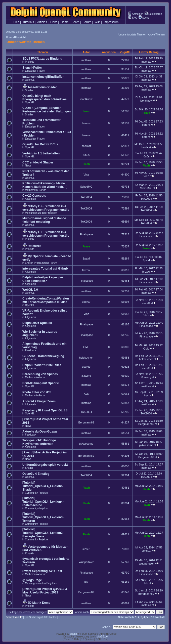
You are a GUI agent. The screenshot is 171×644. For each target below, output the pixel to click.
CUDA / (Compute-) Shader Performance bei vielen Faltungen (47, 110)
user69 (86, 302)
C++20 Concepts (34, 196)
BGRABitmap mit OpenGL (41, 383)
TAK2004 (86, 197)
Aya (86, 394)
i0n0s (86, 155)
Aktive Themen (156, 35)
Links (54, 22)
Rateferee (35, 246)
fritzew (86, 270)
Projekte (30, 62)
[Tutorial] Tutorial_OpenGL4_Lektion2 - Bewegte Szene (43, 533)
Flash (86, 164)
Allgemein (30, 199)
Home (65, 22)
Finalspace (86, 234)
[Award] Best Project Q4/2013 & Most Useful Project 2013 (45, 591)
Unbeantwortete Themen (132, 35)
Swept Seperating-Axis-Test (42, 571)
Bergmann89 (86, 422)
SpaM (86, 259)
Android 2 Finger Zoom (39, 401)
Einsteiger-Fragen (35, 71)
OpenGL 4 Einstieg (36, 474)
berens (86, 123)
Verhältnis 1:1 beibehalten (41, 153)
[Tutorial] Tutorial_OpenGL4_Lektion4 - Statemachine (43, 502)
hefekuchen (86, 358)
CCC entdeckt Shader (38, 162)
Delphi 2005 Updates (37, 323)
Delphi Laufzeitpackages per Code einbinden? (43, 279)
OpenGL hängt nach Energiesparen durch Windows (45, 98)
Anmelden (136, 14)
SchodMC (86, 187)
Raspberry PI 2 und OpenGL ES (45, 410)
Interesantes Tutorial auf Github (45, 269)
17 (153, 617)
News (28, 166)
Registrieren (153, 14)
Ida (86, 582)
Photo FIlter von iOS (37, 392)
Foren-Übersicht (16, 37)
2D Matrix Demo (39, 603)
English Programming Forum (41, 263)
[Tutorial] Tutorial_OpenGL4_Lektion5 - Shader (43, 486)
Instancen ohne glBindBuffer (43, 77)
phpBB (74, 634)
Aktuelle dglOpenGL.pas (40, 432)
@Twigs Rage (32, 580)
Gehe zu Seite (126, 617)
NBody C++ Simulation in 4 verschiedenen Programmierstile (46, 208)
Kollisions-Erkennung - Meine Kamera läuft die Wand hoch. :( (45, 185)
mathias (86, 60)
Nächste (160, 617)
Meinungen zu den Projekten (41, 213)
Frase (86, 111)
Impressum (111, 22)
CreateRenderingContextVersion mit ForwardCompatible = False (46, 300)
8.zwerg (86, 376)
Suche (144, 18)
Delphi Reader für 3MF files (42, 365)
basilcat (86, 146)
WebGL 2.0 (30, 290)
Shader (29, 90)
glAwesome (86, 444)
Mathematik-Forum (36, 190)
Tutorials (28, 22)
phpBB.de (102, 637)
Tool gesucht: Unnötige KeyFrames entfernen (39, 442)
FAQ (133, 18)
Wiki (97, 22)
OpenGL (30, 80)
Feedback (31, 350)
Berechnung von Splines (40, 374)
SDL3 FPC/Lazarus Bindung (42, 59)
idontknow (86, 99)
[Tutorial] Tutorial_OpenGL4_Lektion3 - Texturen (43, 517)
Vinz (86, 175)
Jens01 (86, 549)
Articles (42, 22)
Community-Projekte (37, 493)
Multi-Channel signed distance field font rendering (44, 220)
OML (86, 347)
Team (76, 22)
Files (16, 22)
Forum (87, 22)
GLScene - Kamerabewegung (43, 356)
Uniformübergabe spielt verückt (45, 465)
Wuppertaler (86, 562)
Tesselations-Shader (42, 87)
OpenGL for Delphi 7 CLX (40, 144)
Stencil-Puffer (32, 68)
